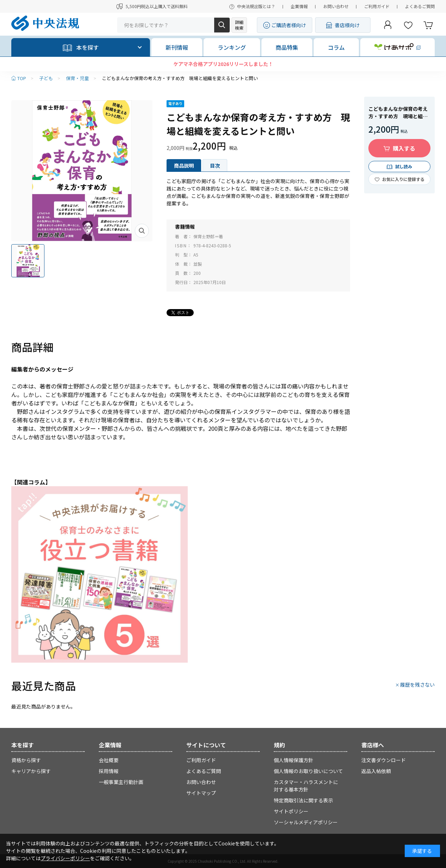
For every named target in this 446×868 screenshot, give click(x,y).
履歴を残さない (417, 685)
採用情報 (109, 771)
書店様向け (347, 25)
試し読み (404, 166)
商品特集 (287, 47)
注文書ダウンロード (384, 760)
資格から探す (26, 760)
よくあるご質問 (420, 6)
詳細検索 (239, 25)
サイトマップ (201, 793)
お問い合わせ (336, 6)
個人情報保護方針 (294, 760)
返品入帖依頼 (376, 771)
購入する (404, 148)
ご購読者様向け (289, 25)
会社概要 (109, 760)
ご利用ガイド (377, 6)
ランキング (232, 47)
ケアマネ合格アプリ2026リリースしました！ (223, 64)
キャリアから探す (31, 771)
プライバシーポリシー (65, 858)
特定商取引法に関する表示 (303, 800)
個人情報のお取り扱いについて (308, 771)
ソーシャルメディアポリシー (306, 822)
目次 (215, 165)
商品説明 (184, 165)
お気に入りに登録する (403, 179)
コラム (336, 47)
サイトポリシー (291, 811)
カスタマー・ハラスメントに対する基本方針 (306, 786)
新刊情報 (177, 47)
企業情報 (299, 6)
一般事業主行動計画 (121, 782)
